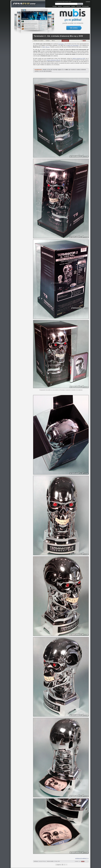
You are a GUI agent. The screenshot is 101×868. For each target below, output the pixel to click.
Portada (55, 6)
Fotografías (65, 41)
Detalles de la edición (39, 41)
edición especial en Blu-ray (54, 60)
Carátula (48, 41)
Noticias (60, 6)
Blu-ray (48, 47)
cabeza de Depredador (73, 45)
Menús (53, 41)
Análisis (73, 6)
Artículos (79, 6)
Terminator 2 (61, 44)
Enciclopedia (85, 6)
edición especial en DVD (79, 58)
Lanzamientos (67, 6)
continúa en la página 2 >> (82, 858)
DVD (44, 47)
